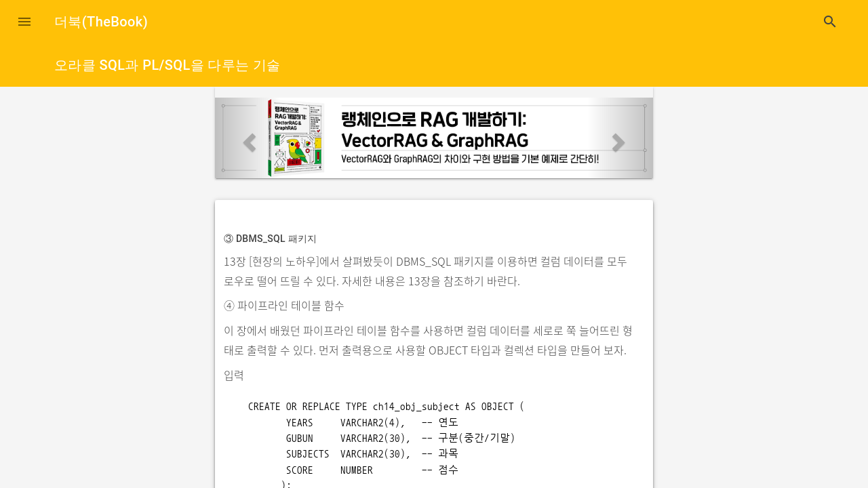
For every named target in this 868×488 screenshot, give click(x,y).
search (830, 22)
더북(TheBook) (101, 22)
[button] (24, 22)
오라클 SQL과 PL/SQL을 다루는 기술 (167, 65)
